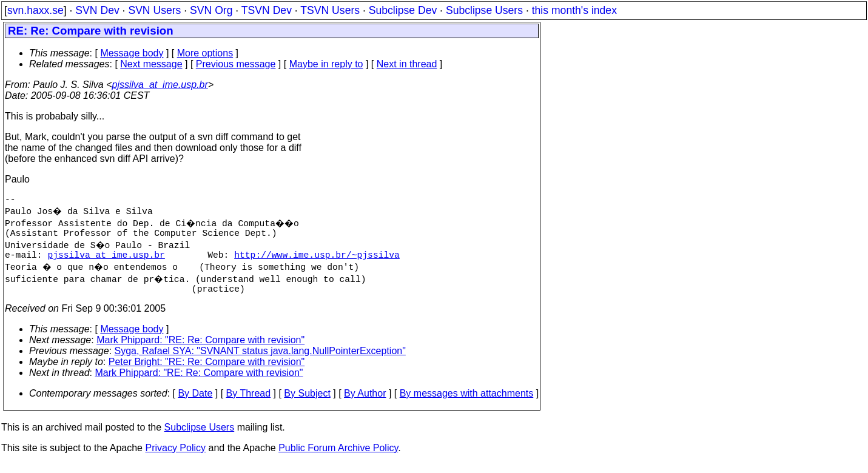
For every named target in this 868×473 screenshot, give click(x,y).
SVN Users (154, 10)
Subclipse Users (484, 10)
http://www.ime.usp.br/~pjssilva (317, 261)
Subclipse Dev (403, 10)
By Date (195, 403)
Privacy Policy (175, 458)
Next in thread (407, 64)
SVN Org (211, 10)
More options (205, 53)
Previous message (236, 64)
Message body (132, 53)
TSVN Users (330, 10)
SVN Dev (97, 10)
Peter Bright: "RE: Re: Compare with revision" (207, 371)
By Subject (307, 403)
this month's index (574, 10)
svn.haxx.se (35, 10)
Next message (151, 64)
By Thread (249, 403)
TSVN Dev (267, 10)
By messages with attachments (467, 403)
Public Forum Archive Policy (338, 458)
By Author (365, 403)
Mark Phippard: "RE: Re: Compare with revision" (200, 350)
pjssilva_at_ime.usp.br (160, 85)
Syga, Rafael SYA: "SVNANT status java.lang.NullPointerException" (260, 361)
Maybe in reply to (326, 64)
